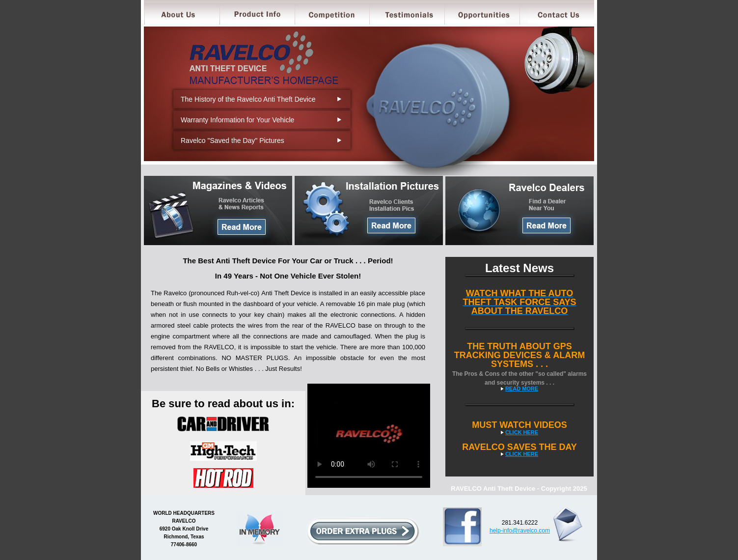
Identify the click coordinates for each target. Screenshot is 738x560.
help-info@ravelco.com (520, 531)
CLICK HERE (522, 432)
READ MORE (522, 389)
